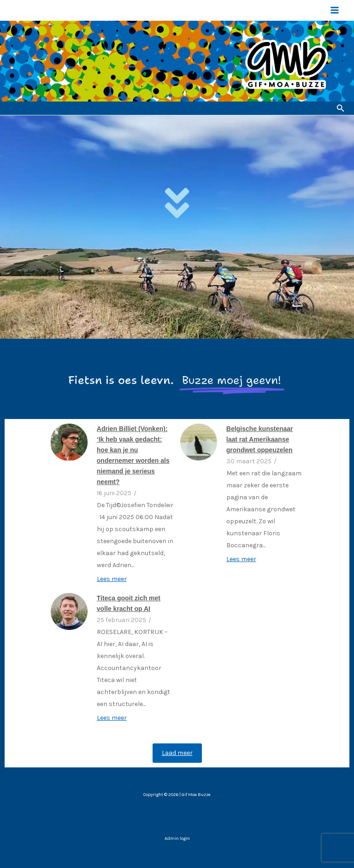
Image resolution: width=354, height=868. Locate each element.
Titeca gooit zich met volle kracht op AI (129, 603)
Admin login (177, 838)
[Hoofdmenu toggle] (335, 10)
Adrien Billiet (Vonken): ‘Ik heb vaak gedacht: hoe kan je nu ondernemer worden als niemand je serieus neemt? (133, 455)
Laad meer (177, 753)
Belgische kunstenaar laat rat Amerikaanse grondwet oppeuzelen (260, 439)
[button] (341, 108)
